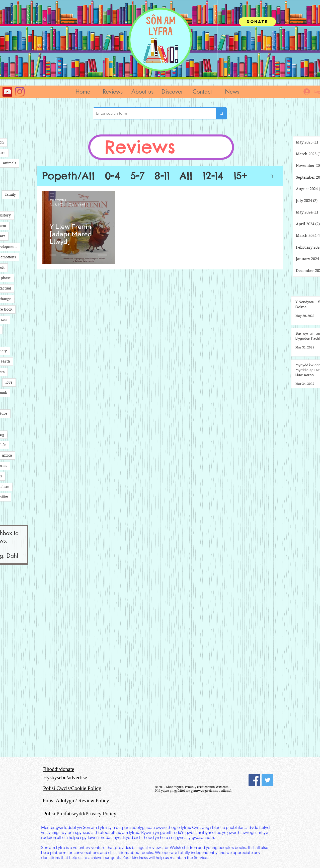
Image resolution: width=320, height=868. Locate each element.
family (11, 194)
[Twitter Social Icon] (267, 780)
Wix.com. (222, 787)
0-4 (113, 176)
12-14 (213, 176)
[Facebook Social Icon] (254, 780)
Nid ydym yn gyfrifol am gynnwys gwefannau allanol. (194, 791)
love (9, 382)
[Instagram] (20, 92)
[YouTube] (7, 92)
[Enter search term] (151, 113)
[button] (112, 92)
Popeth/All (68, 176)
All (186, 176)
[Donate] (257, 22)
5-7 (137, 176)
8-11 (162, 176)
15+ (241, 176)
